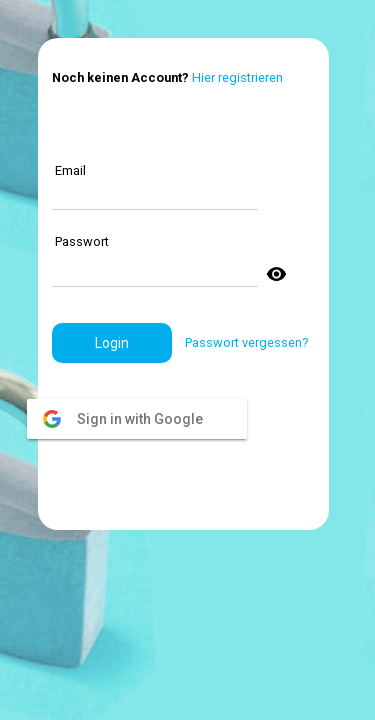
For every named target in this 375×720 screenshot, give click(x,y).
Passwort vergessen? (246, 342)
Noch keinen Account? (120, 77)
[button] (112, 343)
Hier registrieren (237, 77)
